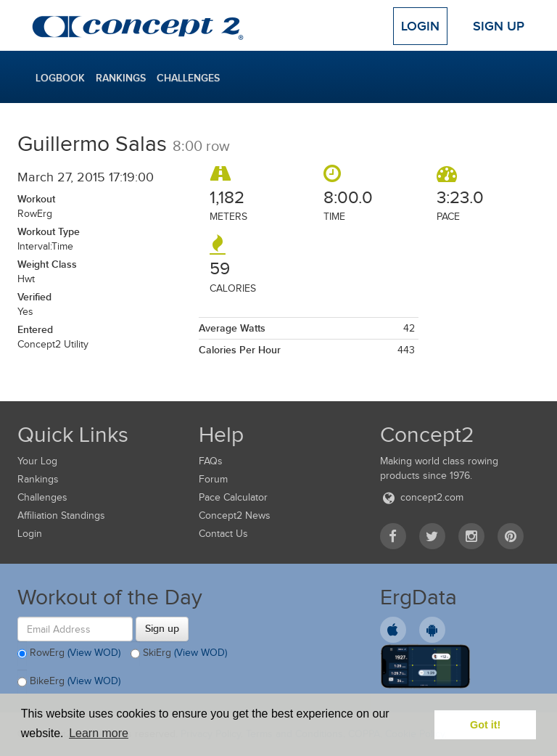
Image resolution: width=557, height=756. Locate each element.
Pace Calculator (233, 497)
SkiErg (179, 654)
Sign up (162, 628)
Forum (213, 479)
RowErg (69, 654)
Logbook (60, 78)
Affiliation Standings (61, 515)
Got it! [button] (485, 725)
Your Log (37, 461)
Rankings (121, 78)
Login (420, 26)
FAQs (211, 461)
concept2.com (422, 497)
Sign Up (499, 26)
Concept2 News (235, 515)
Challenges (188, 78)
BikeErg (69, 682)
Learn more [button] (99, 733)
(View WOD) (94, 653)
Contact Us (223, 534)
